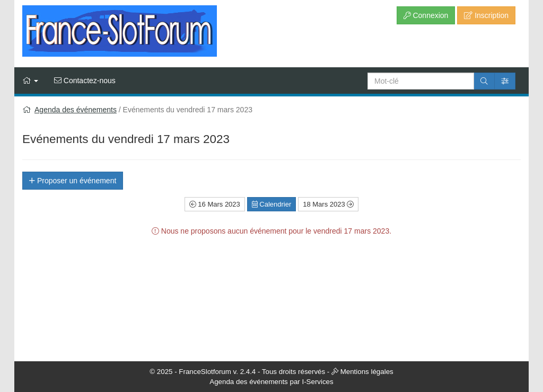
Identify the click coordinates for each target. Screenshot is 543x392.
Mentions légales (367, 372)
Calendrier (272, 204)
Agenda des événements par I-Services (271, 382)
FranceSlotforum (205, 372)
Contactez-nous (85, 81)
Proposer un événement (73, 181)
